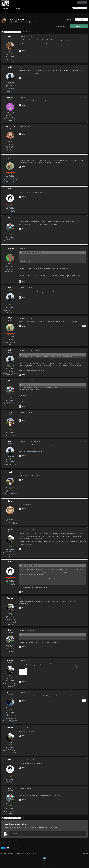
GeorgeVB (10, 97)
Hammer (10, 693)
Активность (7, 8)
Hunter (10, 501)
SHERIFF (13, 22)
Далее (16, 32)
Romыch (10, 530)
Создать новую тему (62, 26)
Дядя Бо (10, 248)
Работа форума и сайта (31, 22)
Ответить (79, 26)
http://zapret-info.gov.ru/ (71, 70)
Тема (39, 862)
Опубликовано (26, 37)
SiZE (10, 189)
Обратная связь (47, 862)
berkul (10, 67)
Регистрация (82, 3)
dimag (10, 218)
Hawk (10, 413)
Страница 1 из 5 (27, 32)
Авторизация (71, 19)
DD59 (10, 157)
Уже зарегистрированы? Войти (66, 3)
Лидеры (17, 8)
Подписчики (80, 19)
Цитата (24, 51)
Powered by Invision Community (44, 865)
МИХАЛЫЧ (10, 126)
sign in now (40, 827)
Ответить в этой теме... (18, 834)
